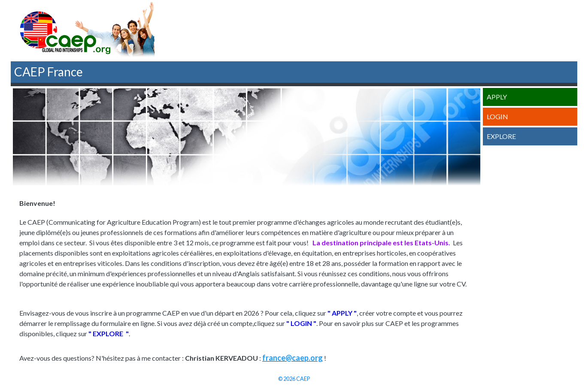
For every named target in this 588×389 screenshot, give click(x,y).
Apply (497, 97)
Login (497, 116)
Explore (501, 136)
